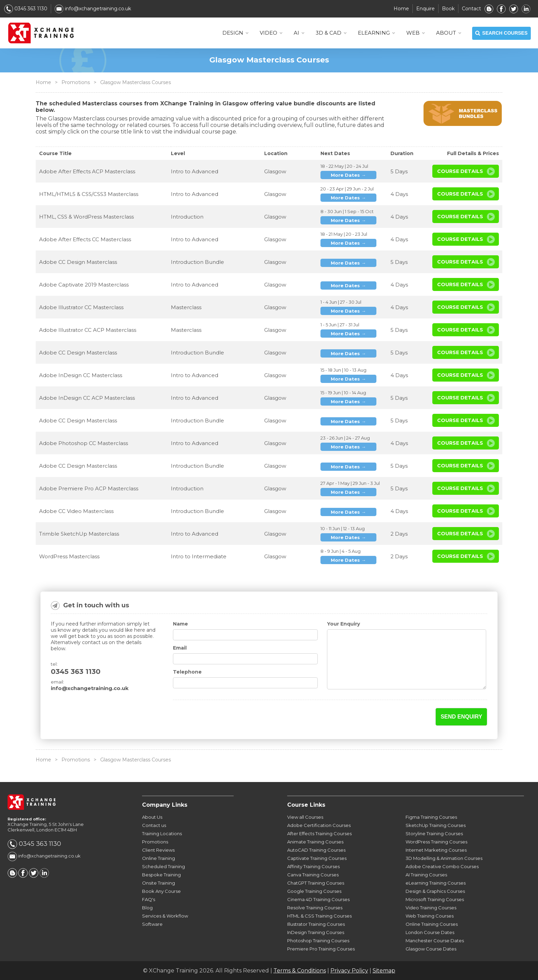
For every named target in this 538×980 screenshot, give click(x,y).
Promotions (76, 82)
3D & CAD (331, 33)
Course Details (460, 171)
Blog (147, 908)
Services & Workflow (165, 916)
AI (299, 33)
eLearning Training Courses (436, 883)
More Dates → (348, 175)
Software (152, 924)
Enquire (425, 9)
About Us (152, 817)
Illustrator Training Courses (316, 924)
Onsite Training (159, 883)
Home (401, 9)
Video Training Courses (431, 908)
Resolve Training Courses (315, 908)
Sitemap (384, 971)
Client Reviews (158, 850)
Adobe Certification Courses (319, 825)
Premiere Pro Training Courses (321, 949)
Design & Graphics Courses (435, 891)
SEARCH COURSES (501, 33)
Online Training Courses (432, 924)
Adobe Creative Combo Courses (442, 866)
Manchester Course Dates (435, 941)
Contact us (154, 825)
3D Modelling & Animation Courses (444, 858)
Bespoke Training (161, 875)
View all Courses (305, 817)
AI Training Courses (426, 875)
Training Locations (162, 833)
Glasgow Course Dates (431, 949)
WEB (415, 33)
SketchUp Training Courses (436, 825)
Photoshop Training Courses (318, 941)
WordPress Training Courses (436, 842)
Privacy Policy (349, 971)
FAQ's (149, 899)
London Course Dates (430, 932)
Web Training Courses (430, 916)
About (448, 33)
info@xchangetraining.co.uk (93, 9)
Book (448, 9)
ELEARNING (376, 33)
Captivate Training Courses (317, 858)
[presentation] (213, 717)
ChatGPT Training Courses (316, 883)
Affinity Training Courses (313, 866)
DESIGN (235, 33)
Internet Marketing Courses (436, 850)
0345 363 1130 (26, 9)
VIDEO (271, 33)
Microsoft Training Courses (435, 899)
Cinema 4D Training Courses (318, 899)
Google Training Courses (314, 891)
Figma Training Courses (431, 817)
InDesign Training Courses (316, 932)
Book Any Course (161, 891)
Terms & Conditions (300, 971)
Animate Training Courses (315, 842)
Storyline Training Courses (434, 833)
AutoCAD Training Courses (316, 850)
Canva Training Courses (313, 875)
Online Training (159, 858)
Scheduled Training (163, 866)
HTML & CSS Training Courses (319, 916)
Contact (471, 9)
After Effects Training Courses (319, 833)
